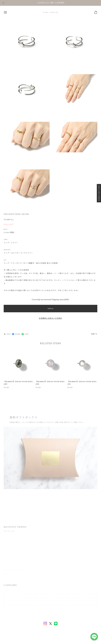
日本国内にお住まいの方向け (50, 318)
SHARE (16, 334)
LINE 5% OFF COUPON (99, 193)
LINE (25, 334)
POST (7, 334)
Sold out (50, 308)
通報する (94, 334)
